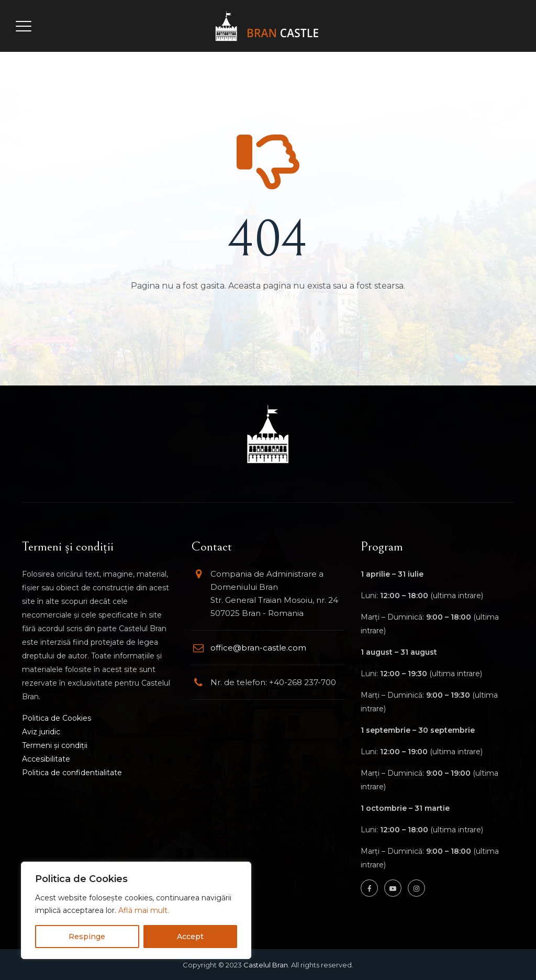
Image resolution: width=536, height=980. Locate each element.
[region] (136, 910)
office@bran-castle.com (258, 648)
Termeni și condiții (55, 745)
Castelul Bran (266, 965)
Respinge (87, 937)
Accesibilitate (46, 759)
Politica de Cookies (57, 718)
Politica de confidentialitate (72, 773)
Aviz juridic (41, 732)
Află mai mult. (144, 910)
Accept (190, 937)
